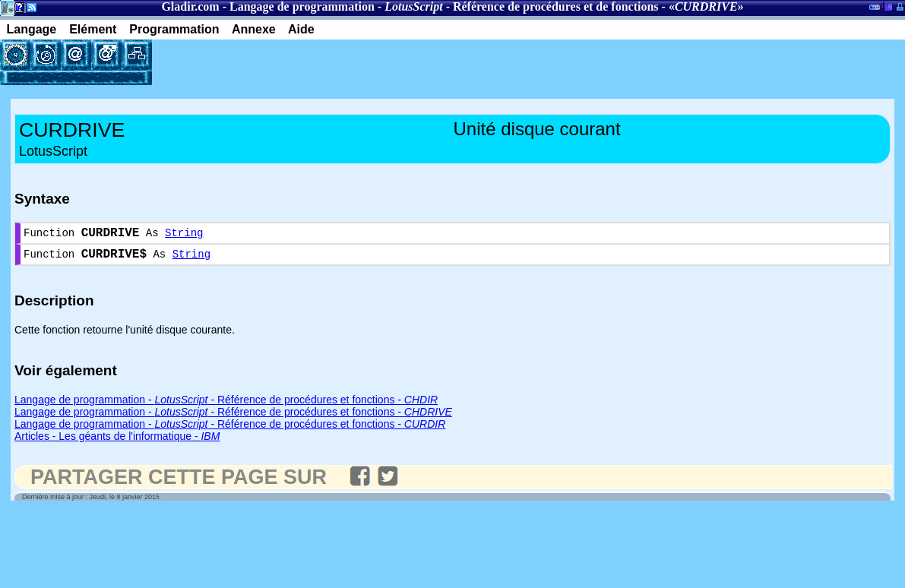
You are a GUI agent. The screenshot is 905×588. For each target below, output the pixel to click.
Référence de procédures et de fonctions (556, 6)
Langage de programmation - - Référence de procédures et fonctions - (226, 406)
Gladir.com (190, 6)
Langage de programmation (302, 6)
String (184, 235)
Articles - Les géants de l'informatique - (117, 442)
